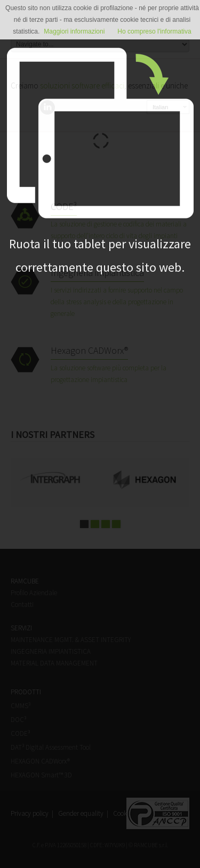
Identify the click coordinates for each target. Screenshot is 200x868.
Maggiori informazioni (74, 31)
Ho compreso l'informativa (154, 31)
